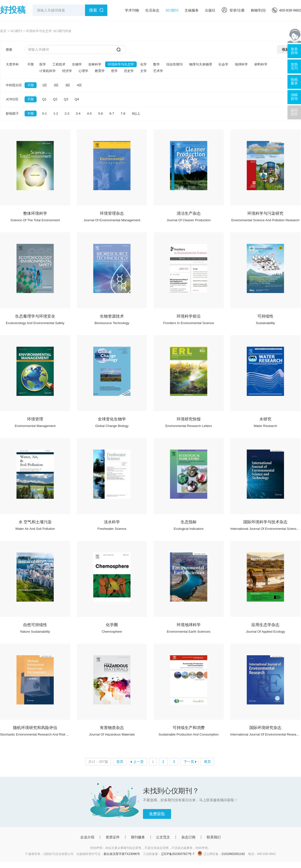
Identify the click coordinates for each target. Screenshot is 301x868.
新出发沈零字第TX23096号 (122, 854)
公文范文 (163, 837)
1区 (45, 85)
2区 (56, 85)
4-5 (89, 114)
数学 (157, 64)
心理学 (83, 71)
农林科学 (95, 64)
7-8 (123, 114)
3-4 (78, 114)
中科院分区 (14, 85)
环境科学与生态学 (121, 64)
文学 (143, 71)
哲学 (114, 71)
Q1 (44, 99)
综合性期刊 (174, 64)
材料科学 (261, 64)
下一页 (189, 762)
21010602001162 (233, 854)
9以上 (136, 114)
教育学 (100, 71)
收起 (285, 49)
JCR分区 (12, 99)
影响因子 (12, 114)
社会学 (223, 64)
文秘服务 (192, 10)
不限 (31, 64)
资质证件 (113, 837)
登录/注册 (233, 10)
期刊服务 (138, 837)
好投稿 (13, 10)
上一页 (138, 762)
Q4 (77, 99)
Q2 (55, 99)
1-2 (56, 114)
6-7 (112, 114)
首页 (3, 31)
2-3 (67, 114)
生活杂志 (152, 10)
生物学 (77, 64)
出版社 (210, 10)
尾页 (207, 762)
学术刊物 (132, 10)
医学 (43, 64)
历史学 (129, 71)
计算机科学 (48, 71)
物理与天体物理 (201, 64)
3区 (68, 85)
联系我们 (214, 837)
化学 (143, 64)
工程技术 (59, 64)
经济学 (67, 71)
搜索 (93, 10)
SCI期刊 (172, 10)
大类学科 (12, 64)
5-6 (100, 114)
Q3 (66, 99)
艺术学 (158, 71)
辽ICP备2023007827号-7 (178, 854)
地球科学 (241, 64)
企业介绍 (87, 837)
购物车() (258, 10)
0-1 (45, 114)
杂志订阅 (188, 837)
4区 (79, 85)
